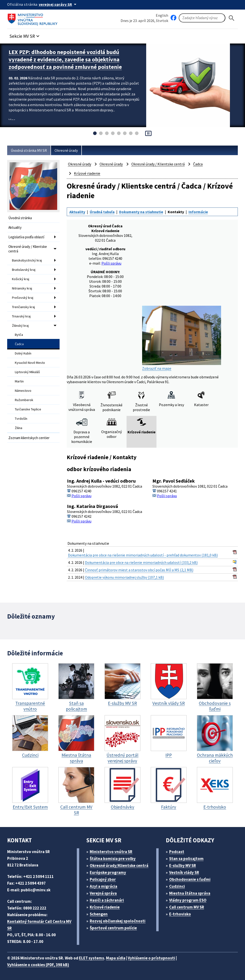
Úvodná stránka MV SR (29, 150)
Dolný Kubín (23, 353)
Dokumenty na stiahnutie (141, 212)
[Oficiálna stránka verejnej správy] (58, 4)
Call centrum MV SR (187, 907)
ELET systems (92, 958)
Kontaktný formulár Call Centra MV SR (39, 925)
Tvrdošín (21, 419)
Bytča (19, 335)
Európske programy (108, 872)
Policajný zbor (103, 879)
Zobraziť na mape (182, 338)
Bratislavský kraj (24, 270)
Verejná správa (103, 893)
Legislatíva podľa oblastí (26, 237)
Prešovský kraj (23, 298)
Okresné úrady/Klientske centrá (119, 866)
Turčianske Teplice (28, 409)
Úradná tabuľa (102, 212)
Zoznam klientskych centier (29, 438)
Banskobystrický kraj (27, 260)
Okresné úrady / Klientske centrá (28, 249)
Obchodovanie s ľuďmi (190, 879)
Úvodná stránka (20, 218)
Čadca (19, 344)
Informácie (198, 212)
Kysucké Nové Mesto (30, 363)
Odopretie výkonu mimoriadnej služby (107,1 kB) (124, 577)
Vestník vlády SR (184, 872)
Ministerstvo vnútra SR (111, 852)
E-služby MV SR (183, 866)
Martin (19, 381)
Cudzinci (177, 886)
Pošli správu (111, 263)
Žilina (19, 428)
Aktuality (15, 227)
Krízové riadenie (87, 173)
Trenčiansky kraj (23, 307)
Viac (12, 120)
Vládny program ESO (188, 900)
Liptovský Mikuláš (27, 372)
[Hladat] (232, 18)
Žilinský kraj (20, 326)
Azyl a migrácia (103, 886)
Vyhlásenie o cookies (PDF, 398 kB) (38, 965)
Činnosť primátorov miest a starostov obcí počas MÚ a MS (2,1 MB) (139, 570)
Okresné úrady (66, 150)
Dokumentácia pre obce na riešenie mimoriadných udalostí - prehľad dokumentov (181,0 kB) (143, 555)
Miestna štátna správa (190, 893)
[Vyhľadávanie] (202, 18)
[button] (25, 35)
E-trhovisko (180, 914)
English (162, 15)
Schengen (99, 914)
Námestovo (23, 391)
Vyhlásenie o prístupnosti (151, 958)
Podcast (177, 852)
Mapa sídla (116, 958)
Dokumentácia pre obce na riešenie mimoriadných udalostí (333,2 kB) (141, 562)
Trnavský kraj (21, 316)
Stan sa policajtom (186, 859)
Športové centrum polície (113, 928)
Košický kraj (21, 279)
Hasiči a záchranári (107, 900)
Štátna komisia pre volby (113, 859)
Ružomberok (24, 400)
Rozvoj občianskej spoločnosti (118, 921)
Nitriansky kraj (22, 288)
